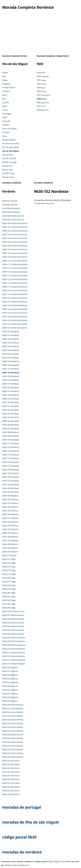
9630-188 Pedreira (10, 507)
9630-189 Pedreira (10, 511)
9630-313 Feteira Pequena (14, 660)
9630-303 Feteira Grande (13, 623)
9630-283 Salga (9, 604)
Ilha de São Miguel (11, 151)
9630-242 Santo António (13, 749)
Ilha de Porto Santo (11, 143)
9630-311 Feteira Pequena (14, 652)
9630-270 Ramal (9, 555)
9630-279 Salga (9, 589)
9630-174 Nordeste (11, 455)
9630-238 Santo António (13, 735)
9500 (39, 73)
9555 (39, 84)
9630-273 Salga (9, 567)
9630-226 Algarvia (10, 690)
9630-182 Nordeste (11, 484)
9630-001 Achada (10, 201)
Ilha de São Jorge (9, 162)
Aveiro (5, 73)
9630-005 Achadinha (11, 212)
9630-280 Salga (9, 593)
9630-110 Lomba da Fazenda (15, 261)
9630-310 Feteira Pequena (14, 649)
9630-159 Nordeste (11, 399)
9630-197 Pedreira (10, 540)
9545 (39, 80)
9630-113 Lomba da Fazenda (15, 272)
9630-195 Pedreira (10, 533)
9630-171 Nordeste (11, 443)
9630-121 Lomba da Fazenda (15, 302)
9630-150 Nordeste (11, 365)
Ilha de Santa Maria (11, 147)
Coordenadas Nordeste (44, 203)
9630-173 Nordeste (11, 451)
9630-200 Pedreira (10, 552)
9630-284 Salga (9, 608)
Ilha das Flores (8, 173)
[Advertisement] (40, 33)
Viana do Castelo (9, 129)
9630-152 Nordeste (11, 372)
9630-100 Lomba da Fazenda (15, 223)
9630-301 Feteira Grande (13, 615)
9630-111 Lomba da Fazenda (15, 264)
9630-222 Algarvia (10, 675)
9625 (39, 95)
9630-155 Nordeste (11, 384)
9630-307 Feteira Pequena (14, 637)
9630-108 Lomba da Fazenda (15, 253)
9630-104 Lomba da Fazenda (15, 238)
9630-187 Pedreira (10, 503)
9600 (39, 91)
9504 (39, 76)
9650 (39, 102)
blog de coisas (60, 861)
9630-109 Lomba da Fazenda (15, 257)
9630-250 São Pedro (11, 779)
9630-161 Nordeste (11, 406)
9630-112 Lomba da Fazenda (15, 268)
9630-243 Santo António (13, 753)
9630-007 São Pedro (11, 761)
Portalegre (7, 114)
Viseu (5, 136)
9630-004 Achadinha (11, 208)
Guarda (5, 102)
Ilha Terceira (8, 155)
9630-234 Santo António (13, 720)
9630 (39, 99)
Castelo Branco (9, 87)
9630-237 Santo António (13, 731)
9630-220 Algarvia (10, 667)
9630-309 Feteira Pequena (14, 645)
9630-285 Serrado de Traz (13, 611)
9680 (39, 110)
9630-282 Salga (9, 600)
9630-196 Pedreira (10, 537)
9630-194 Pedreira (10, 529)
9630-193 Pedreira (10, 526)
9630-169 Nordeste (11, 436)
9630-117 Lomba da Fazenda (15, 287)
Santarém (6, 121)
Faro (4, 99)
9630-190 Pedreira (10, 514)
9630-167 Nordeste (11, 428)
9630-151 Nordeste (11, 369)
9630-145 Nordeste (11, 350)
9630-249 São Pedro (11, 776)
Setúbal (6, 125)
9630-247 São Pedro (11, 768)
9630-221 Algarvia (10, 671)
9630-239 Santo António (13, 738)
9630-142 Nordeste (11, 339)
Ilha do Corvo (8, 177)
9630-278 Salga (9, 585)
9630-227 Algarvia (10, 693)
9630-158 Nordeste (11, 395)
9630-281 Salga (9, 596)
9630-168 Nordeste (11, 432)
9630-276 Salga (9, 578)
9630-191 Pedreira (10, 518)
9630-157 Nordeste (11, 391)
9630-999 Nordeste (11, 354)
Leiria (5, 106)
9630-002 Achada (10, 205)
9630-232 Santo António (13, 712)
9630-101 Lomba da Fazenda (15, 227)
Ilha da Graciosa (9, 158)
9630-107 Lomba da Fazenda (15, 249)
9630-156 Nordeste (11, 387)
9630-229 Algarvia (10, 701)
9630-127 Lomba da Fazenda (15, 324)
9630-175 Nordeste (11, 458)
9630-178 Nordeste (11, 470)
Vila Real (6, 132)
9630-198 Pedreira (10, 544)
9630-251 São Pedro (11, 783)
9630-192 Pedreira (10, 522)
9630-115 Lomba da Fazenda (15, 279)
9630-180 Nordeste (11, 477)
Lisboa (5, 110)
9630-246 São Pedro (11, 764)
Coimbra (6, 91)
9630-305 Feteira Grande (13, 630)
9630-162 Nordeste (11, 410)
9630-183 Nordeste (11, 488)
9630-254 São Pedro (11, 794)
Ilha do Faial (7, 170)
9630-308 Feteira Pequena (14, 641)
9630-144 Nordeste (11, 346)
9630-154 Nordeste (11, 380)
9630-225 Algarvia (10, 686)
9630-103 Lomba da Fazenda (15, 234)
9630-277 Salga (9, 581)
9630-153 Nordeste (11, 376)
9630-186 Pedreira (10, 499)
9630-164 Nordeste (11, 417)
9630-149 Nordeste (11, 361)
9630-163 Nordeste (11, 414)
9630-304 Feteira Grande (13, 626)
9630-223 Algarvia (10, 679)
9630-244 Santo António (13, 757)
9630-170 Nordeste (11, 440)
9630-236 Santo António (13, 727)
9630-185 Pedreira (10, 496)
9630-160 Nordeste (11, 402)
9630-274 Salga (9, 570)
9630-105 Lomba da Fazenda (15, 242)
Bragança (6, 84)
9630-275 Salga (9, 574)
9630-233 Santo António (13, 716)
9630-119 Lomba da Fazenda (15, 294)
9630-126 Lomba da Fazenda (15, 320)
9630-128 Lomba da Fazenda (15, 328)
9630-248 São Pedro (11, 772)
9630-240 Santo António (13, 742)
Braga (5, 80)
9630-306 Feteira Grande (13, 634)
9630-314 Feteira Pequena (14, 664)
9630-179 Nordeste (11, 473)
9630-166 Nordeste (11, 425)
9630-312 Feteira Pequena (14, 656)
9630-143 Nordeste (11, 343)
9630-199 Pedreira (10, 548)
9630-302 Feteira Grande (13, 619)
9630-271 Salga (9, 559)
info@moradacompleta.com (17, 865)
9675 (39, 106)
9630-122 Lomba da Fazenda (15, 305)
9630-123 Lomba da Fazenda (15, 309)
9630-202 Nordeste (11, 331)
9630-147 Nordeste (11, 358)
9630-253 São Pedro (11, 790)
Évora (5, 95)
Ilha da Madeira (9, 140)
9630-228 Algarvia (10, 697)
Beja (4, 76)
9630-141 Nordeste (11, 335)
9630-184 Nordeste (11, 492)
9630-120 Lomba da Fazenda (15, 298)
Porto (5, 117)
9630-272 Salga (9, 563)
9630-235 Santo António (13, 723)
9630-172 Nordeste (11, 447)
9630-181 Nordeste (11, 481)
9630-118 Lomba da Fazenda (15, 290)
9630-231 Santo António (13, 708)
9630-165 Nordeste (11, 421)
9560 (39, 87)
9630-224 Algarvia (10, 682)
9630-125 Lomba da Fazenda (15, 316)
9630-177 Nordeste (11, 466)
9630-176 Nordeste (11, 462)
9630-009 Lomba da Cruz (13, 219)
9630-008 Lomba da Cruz (13, 216)
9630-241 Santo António (13, 746)
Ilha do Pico (7, 166)
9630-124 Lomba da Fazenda (15, 313)
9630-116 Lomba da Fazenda (15, 283)
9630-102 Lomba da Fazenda (15, 231)
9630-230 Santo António (13, 705)
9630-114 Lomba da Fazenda (15, 275)
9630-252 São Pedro (11, 787)
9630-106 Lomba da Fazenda (15, 246)
